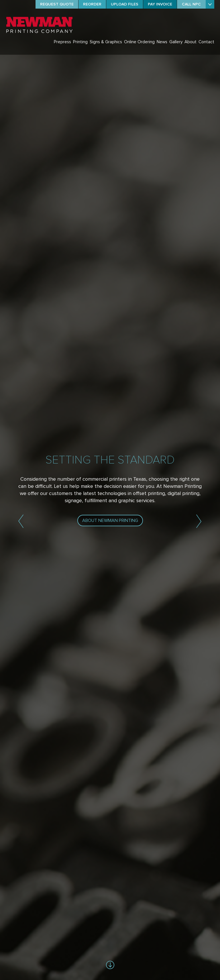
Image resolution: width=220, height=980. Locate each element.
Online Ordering (139, 42)
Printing (80, 42)
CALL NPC (191, 4)
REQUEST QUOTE (57, 4)
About (190, 42)
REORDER (92, 4)
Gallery (176, 42)
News (162, 42)
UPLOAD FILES (125, 4)
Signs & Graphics (106, 42)
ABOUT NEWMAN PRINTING (110, 521)
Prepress (62, 42)
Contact (206, 42)
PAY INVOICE (160, 4)
